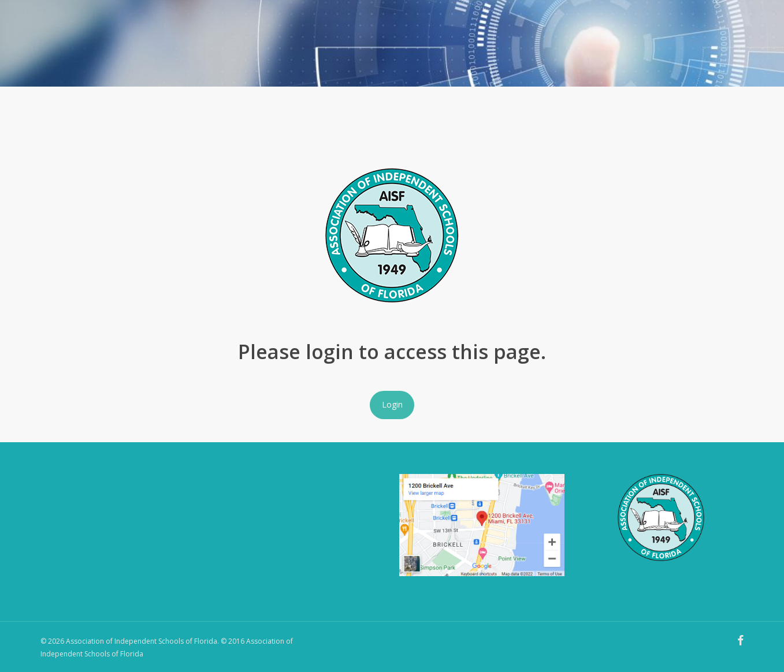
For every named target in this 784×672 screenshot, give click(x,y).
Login (392, 404)
